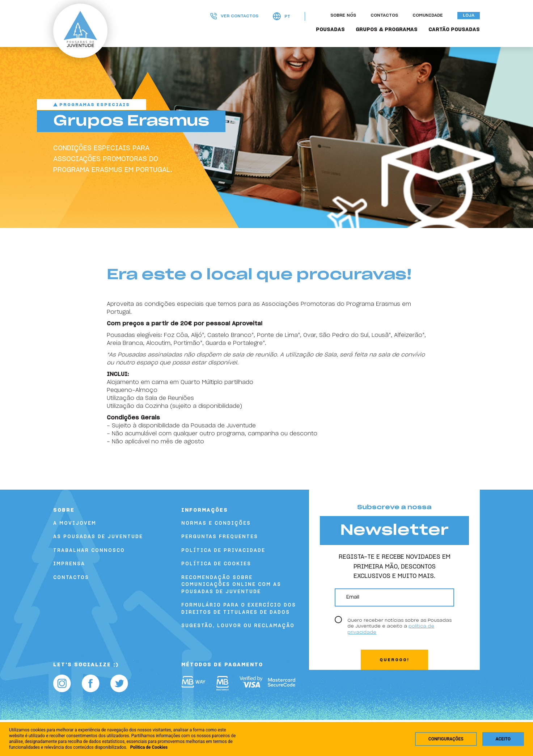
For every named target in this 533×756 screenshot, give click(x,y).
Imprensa (69, 564)
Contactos (384, 16)
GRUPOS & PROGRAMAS (387, 30)
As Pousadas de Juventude (98, 537)
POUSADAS (330, 30)
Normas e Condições (216, 523)
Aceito (503, 739)
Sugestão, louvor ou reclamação (238, 626)
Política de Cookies (216, 564)
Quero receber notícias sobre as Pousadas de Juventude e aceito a (399, 626)
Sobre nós (343, 16)
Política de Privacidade (223, 551)
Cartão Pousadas (454, 30)
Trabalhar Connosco (89, 551)
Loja (469, 16)
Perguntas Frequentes (220, 537)
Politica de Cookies (149, 747)
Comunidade (428, 16)
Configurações (446, 739)
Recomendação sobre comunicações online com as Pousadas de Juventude (231, 585)
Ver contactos (234, 16)
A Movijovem (75, 523)
